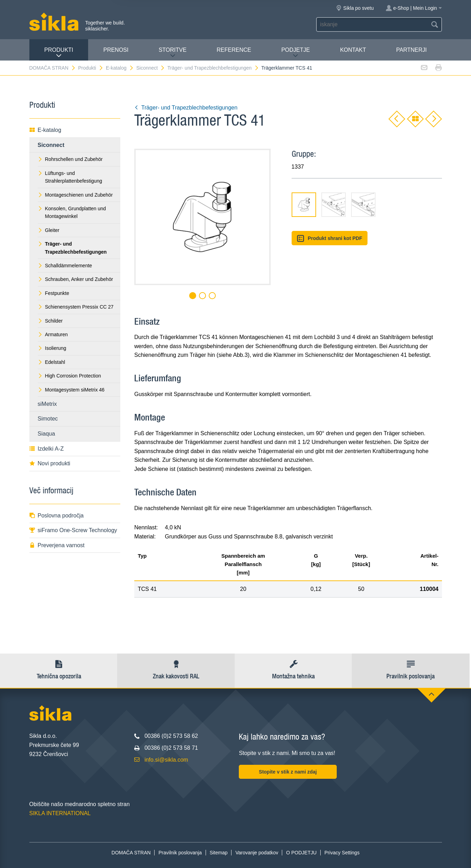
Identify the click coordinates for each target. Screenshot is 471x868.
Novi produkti (50, 463)
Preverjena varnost (57, 545)
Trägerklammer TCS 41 (287, 68)
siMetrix (47, 404)
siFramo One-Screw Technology (73, 530)
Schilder (50, 321)
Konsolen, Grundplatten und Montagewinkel (72, 212)
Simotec (48, 419)
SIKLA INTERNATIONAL (60, 813)
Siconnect (151, 68)
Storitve (173, 53)
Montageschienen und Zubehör (75, 195)
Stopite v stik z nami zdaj (288, 772)
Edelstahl (52, 362)
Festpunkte (53, 293)
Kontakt (353, 50)
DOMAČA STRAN (53, 68)
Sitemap (218, 853)
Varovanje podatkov (257, 853)
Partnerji (411, 50)
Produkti (59, 53)
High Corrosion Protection (69, 376)
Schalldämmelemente (65, 266)
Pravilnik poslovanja (180, 853)
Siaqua (47, 434)
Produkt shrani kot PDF (330, 238)
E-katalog (120, 68)
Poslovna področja (57, 516)
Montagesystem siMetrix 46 (71, 390)
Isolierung (52, 348)
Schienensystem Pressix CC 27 (76, 307)
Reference (234, 50)
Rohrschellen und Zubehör (70, 159)
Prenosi (116, 50)
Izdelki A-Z (47, 449)
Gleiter (49, 230)
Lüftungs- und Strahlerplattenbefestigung (70, 177)
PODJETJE (295, 53)
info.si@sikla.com (166, 760)
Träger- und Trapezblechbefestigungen (213, 68)
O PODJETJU (301, 853)
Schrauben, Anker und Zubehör (76, 279)
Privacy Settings (342, 853)
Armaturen (53, 334)
